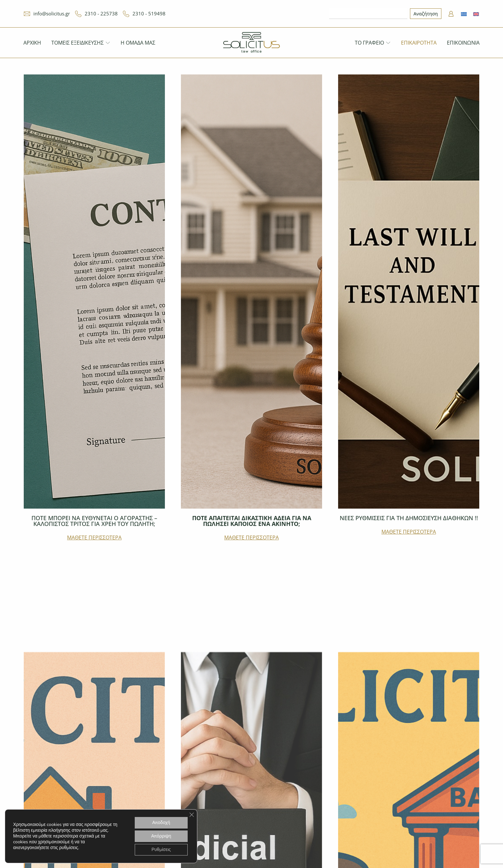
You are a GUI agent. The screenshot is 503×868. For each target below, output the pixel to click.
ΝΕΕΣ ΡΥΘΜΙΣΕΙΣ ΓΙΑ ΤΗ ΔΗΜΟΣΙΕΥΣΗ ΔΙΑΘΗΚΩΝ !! (409, 518)
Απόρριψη (161, 836)
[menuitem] (464, 14)
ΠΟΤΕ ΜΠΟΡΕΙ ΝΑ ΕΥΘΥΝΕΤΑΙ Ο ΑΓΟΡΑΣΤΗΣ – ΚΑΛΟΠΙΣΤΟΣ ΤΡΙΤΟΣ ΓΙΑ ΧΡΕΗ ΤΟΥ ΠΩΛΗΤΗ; (94, 521)
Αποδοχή (161, 823)
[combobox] (368, 14)
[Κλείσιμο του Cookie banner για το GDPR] (192, 815)
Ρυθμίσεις (161, 850)
